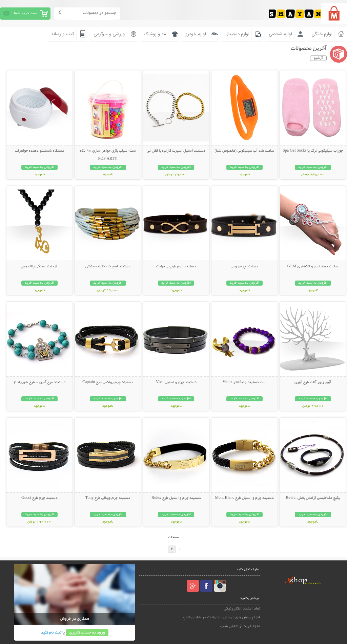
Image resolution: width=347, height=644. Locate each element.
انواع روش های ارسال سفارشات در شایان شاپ (222, 617)
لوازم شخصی (280, 34)
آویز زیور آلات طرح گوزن (313, 382)
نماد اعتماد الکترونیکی (242, 609)
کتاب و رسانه (63, 34)
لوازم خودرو (196, 34)
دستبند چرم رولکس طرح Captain (108, 382)
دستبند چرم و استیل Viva (176, 382)
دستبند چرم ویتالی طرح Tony (108, 498)
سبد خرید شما (25, 13)
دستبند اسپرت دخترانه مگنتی (108, 267)
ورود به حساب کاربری (87, 633)
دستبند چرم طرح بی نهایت (176, 267)
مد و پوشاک (155, 34)
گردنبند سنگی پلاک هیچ (39, 267)
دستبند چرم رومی (244, 267)
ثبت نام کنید (51, 633)
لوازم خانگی (322, 34)
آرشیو (318, 58)
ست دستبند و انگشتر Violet (244, 382)
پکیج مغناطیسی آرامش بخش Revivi (313, 498)
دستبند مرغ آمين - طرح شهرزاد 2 (39, 382)
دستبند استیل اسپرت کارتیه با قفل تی (176, 151)
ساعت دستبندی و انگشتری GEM (313, 267)
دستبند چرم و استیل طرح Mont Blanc (244, 498)
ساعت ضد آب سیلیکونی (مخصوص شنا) (244, 151)
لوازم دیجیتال (237, 34)
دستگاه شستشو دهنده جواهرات (39, 151)
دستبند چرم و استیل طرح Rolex (176, 498)
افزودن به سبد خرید (313, 167)
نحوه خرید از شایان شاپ (240, 626)
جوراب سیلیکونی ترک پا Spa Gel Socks (313, 151)
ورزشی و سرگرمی (109, 34)
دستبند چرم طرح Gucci (39, 498)
